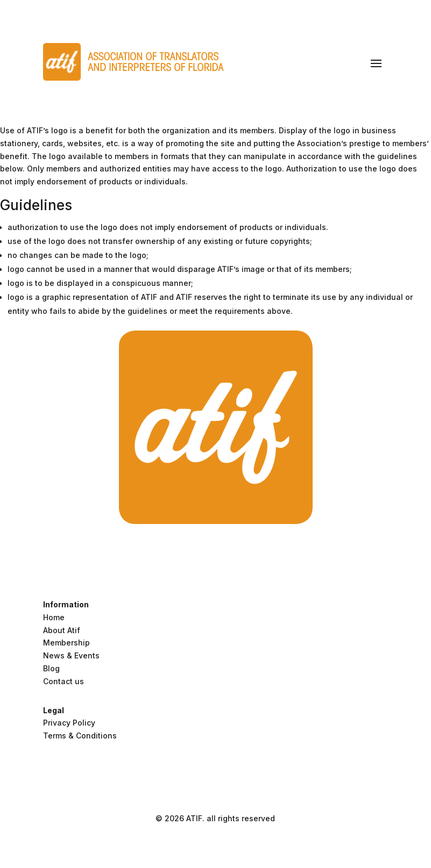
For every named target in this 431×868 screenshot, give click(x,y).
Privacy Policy (69, 723)
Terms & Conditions (80, 736)
